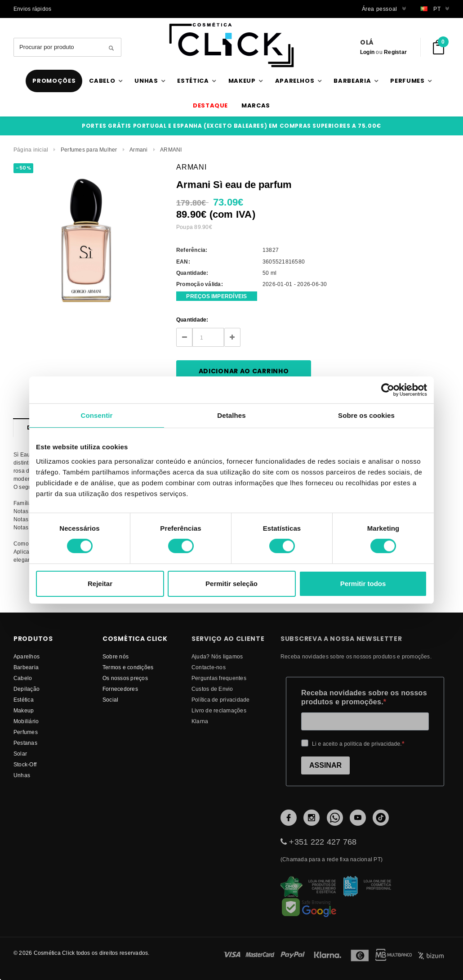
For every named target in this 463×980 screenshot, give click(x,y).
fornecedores (120, 689)
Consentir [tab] (97, 415)
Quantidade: (192, 320)
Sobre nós (116, 656)
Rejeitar (100, 584)
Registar (395, 52)
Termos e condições (128, 667)
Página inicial (31, 150)
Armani (138, 150)
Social (110, 700)
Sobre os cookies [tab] (366, 415)
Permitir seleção (231, 584)
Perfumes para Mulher (89, 150)
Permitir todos (363, 584)
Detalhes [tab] (231, 415)
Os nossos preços (125, 678)
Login (367, 52)
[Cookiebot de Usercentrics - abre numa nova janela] (388, 389)
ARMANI (171, 150)
